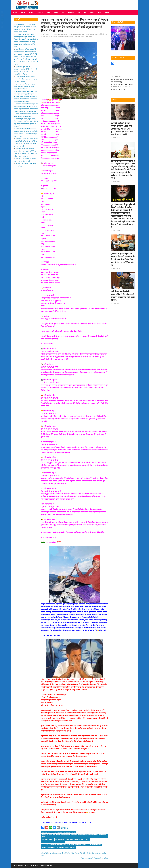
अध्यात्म (23, 12)
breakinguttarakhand (60, 34)
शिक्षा (79, 12)
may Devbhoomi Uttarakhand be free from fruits (70, 839)
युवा (63, 12)
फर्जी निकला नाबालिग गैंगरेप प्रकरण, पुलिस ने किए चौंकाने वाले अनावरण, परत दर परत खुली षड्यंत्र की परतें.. (26, 79)
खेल (85, 12)
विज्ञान (75, 36)
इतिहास (91, 34)
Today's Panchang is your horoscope (53, 842)
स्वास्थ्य (100, 12)
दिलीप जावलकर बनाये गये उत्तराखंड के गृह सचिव (94, 858)
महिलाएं (92, 12)
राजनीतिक (71, 12)
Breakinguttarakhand (77, 34)
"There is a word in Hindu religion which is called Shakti (59, 832)
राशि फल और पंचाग (68, 36)
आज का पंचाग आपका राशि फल (48, 847)
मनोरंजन (107, 12)
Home (15, 12)
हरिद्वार (90, 36)
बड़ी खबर (43, 36)
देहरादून (105, 34)
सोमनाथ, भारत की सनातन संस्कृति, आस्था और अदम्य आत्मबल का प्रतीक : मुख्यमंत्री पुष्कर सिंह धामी (24, 87)
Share (64, 828)
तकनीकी (56, 12)
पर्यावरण (31, 12)
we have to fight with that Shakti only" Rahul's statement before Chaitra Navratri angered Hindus (72, 845)
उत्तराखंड (39, 12)
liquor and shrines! (48, 839)
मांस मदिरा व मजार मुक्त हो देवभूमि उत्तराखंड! (66, 847)
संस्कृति (48, 12)
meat (88, 839)
